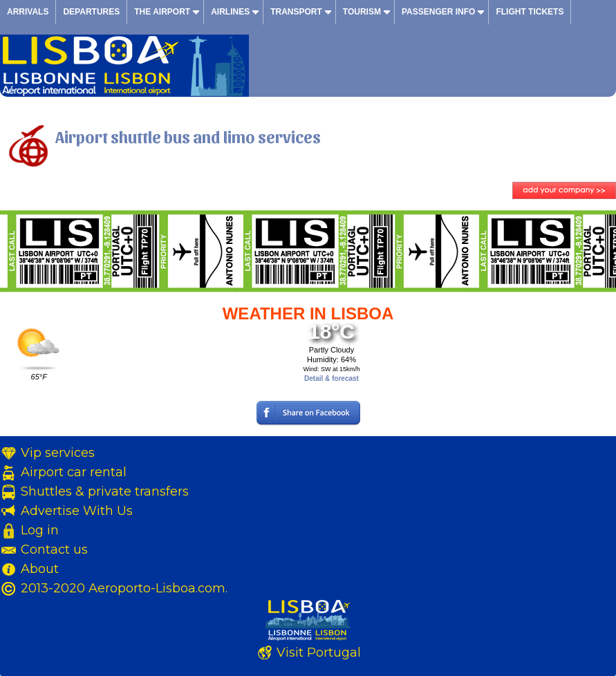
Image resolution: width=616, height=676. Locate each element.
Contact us (54, 550)
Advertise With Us (77, 511)
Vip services (58, 453)
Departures (91, 12)
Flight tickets (530, 12)
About (40, 569)
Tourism (362, 12)
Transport (296, 12)
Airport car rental (74, 472)
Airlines (230, 12)
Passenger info (438, 12)
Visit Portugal (319, 652)
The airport (162, 12)
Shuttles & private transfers (105, 491)
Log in (40, 530)
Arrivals (28, 12)
